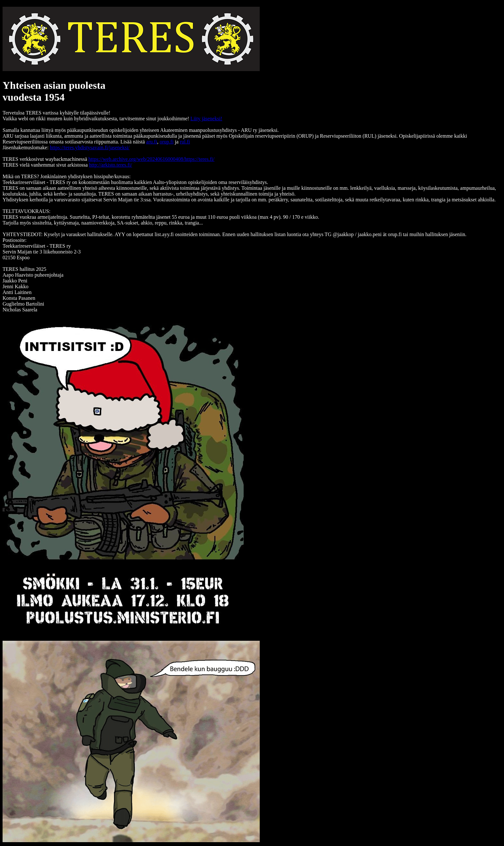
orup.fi (167, 142)
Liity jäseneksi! (206, 119)
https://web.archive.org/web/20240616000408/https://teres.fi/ (151, 159)
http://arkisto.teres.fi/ (111, 165)
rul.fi (185, 142)
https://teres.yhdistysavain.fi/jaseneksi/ (90, 147)
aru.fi (152, 142)
